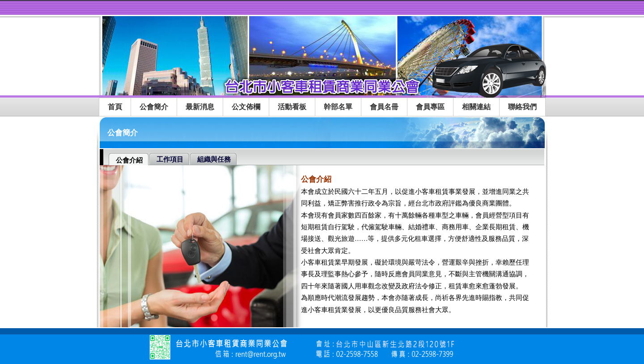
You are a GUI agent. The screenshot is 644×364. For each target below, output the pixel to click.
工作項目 (170, 159)
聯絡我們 (522, 107)
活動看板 (292, 107)
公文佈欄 (246, 107)
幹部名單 (338, 107)
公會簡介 (154, 107)
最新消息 (200, 107)
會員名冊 (384, 107)
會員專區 (430, 107)
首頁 (115, 107)
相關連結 (476, 107)
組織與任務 (214, 159)
